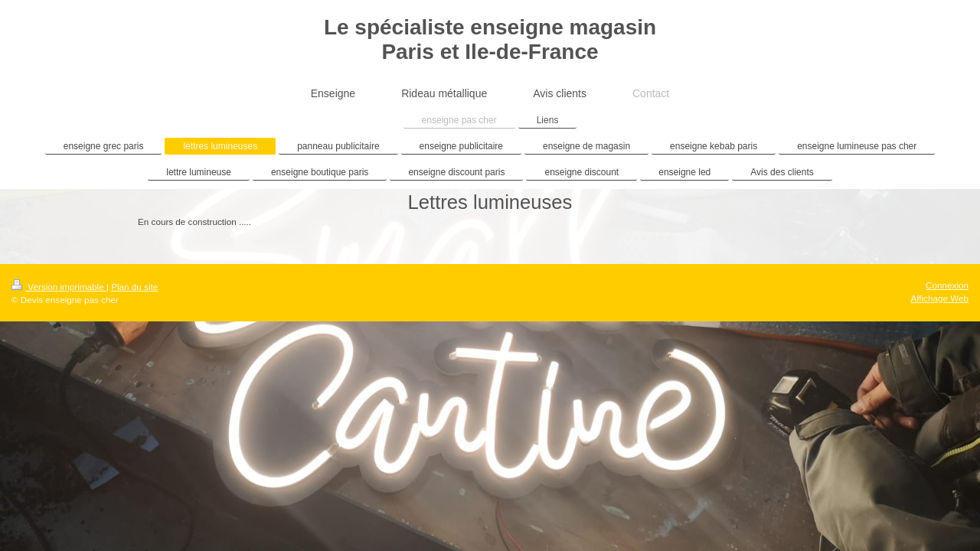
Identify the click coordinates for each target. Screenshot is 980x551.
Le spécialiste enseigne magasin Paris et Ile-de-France (490, 39)
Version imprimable (59, 287)
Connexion (947, 285)
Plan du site (134, 287)
